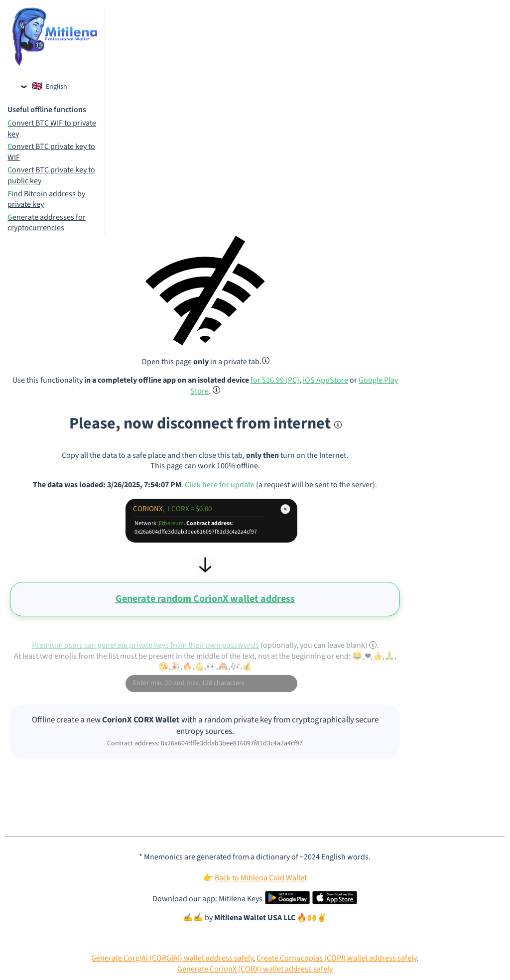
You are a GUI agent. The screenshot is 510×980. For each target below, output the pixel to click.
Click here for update (220, 485)
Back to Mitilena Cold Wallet (261, 878)
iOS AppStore (325, 380)
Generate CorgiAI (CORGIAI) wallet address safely (172, 958)
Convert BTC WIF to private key (52, 129)
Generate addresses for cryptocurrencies (47, 223)
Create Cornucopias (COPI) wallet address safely (336, 958)
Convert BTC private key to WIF (51, 152)
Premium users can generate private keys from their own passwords (145, 645)
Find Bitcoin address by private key (46, 200)
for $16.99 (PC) (275, 380)
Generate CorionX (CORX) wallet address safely (255, 969)
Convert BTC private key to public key (51, 176)
